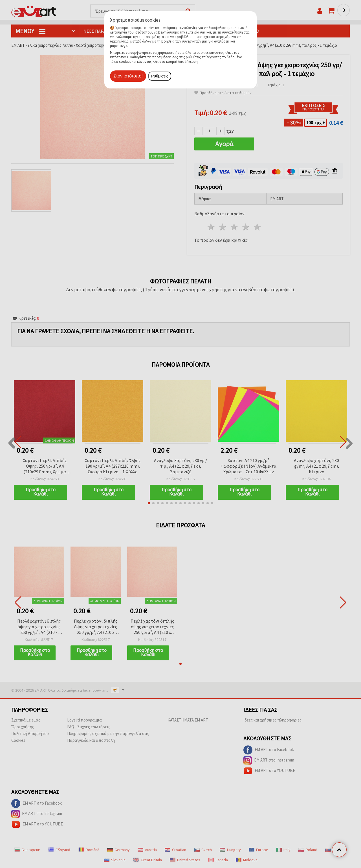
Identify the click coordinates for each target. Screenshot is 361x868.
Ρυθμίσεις (160, 76)
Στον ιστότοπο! (128, 76)
